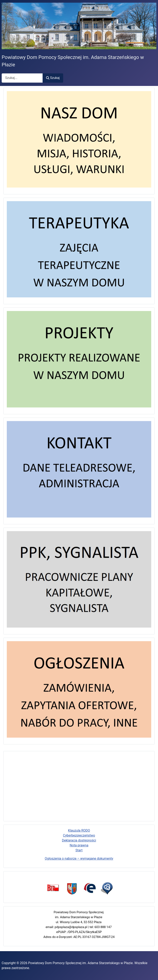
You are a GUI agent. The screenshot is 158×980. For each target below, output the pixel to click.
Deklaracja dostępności (79, 840)
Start (79, 850)
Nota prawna (79, 845)
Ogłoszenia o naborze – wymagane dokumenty (79, 859)
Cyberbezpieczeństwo (79, 835)
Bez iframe (79, 785)
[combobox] (22, 78)
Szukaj (53, 78)
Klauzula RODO (79, 830)
